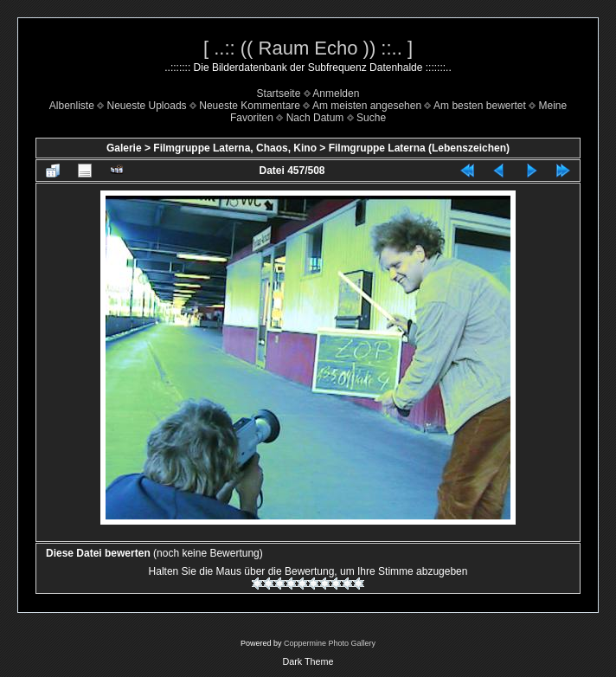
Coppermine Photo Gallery (330, 643)
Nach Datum (315, 118)
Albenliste (72, 106)
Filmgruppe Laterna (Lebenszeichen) (419, 148)
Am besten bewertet (480, 106)
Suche (371, 118)
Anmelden (336, 93)
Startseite (279, 93)
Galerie (124, 148)
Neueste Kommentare (250, 106)
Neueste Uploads (147, 106)
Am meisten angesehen (367, 106)
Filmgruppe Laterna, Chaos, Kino (235, 148)
